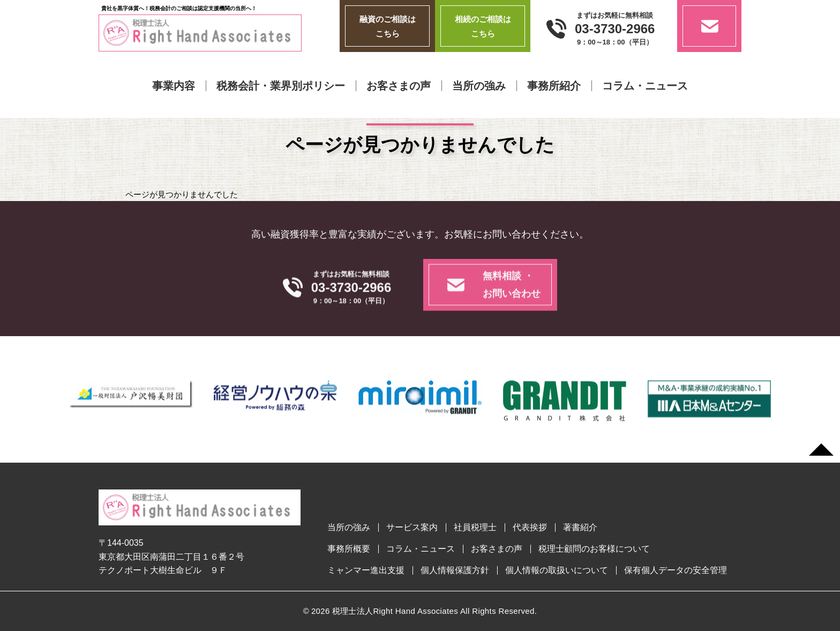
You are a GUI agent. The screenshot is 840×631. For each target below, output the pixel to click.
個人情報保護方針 (455, 570)
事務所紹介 (554, 86)
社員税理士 (475, 528)
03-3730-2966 (615, 29)
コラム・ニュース (645, 86)
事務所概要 (349, 549)
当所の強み (479, 86)
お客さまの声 (399, 86)
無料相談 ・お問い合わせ (512, 304)
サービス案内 (412, 528)
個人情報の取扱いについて (557, 570)
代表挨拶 (530, 528)
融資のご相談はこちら (388, 26)
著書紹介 (580, 528)
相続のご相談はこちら (483, 26)
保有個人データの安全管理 (676, 570)
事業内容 (174, 86)
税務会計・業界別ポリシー (281, 86)
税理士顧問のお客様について (594, 549)
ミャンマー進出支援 (366, 570)
